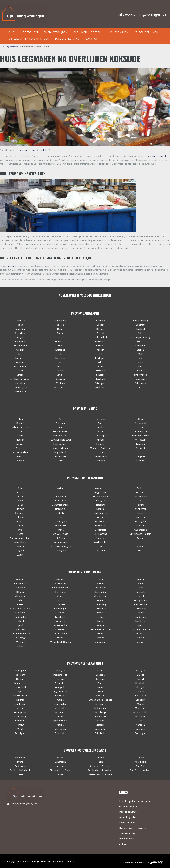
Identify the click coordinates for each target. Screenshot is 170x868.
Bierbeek (20, 588)
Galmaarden (100, 592)
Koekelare (60, 695)
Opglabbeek (60, 452)
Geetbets (140, 592)
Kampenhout (141, 604)
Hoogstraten (20, 345)
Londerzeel (141, 617)
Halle (20, 600)
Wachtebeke (100, 542)
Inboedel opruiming (128, 812)
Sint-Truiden (60, 456)
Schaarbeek (60, 766)
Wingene (141, 729)
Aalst (20, 488)
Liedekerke (20, 617)
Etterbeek (141, 758)
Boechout (141, 325)
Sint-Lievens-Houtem (140, 534)
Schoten (100, 375)
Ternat (100, 633)
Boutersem (100, 588)
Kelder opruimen (146, 32)
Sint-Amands (141, 375)
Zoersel (140, 387)
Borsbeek (140, 329)
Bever (141, 583)
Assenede (100, 488)
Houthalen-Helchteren (60, 440)
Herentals (60, 341)
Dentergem (20, 683)
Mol (140, 358)
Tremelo (100, 638)
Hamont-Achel (60, 431)
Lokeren (20, 521)
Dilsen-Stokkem (20, 427)
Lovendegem (60, 521)
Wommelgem (20, 387)
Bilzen (140, 419)
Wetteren (140, 542)
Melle (20, 525)
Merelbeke (60, 525)
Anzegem (60, 670)
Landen (60, 613)
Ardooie (100, 670)
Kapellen (20, 350)
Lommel (100, 444)
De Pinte (141, 492)
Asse (100, 579)
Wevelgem (60, 729)
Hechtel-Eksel (141, 431)
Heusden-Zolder (141, 436)
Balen (20, 325)
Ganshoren (60, 762)
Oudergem (20, 766)
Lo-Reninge (100, 704)
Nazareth (141, 525)
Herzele (20, 509)
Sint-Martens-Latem (20, 538)
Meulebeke (60, 708)
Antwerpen (60, 320)
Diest (140, 588)
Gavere (140, 500)
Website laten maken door (142, 863)
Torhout (20, 725)
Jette (100, 762)
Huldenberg (100, 604)
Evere (20, 762)
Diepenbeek (140, 423)
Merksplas (100, 358)
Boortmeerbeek (60, 588)
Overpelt (100, 452)
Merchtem (140, 621)
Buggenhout (100, 492)
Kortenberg (140, 608)
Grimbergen (100, 596)
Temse (140, 538)
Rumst (140, 370)
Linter (100, 617)
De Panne (100, 679)
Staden (100, 720)
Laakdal (140, 350)
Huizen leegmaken (128, 817)
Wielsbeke (100, 729)
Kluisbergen (141, 509)
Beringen (100, 419)
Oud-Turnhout (20, 366)
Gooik (60, 596)
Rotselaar (60, 629)
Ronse (20, 534)
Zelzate (141, 546)
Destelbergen (141, 496)
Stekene (100, 538)
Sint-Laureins (100, 534)
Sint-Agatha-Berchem (100, 766)
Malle (141, 354)
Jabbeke (140, 691)
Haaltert (100, 505)
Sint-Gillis (141, 766)
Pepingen (140, 625)
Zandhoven (100, 387)
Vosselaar (20, 383)
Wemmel (20, 642)
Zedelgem (20, 733)
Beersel (141, 579)
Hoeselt (20, 440)
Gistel (100, 683)
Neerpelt (141, 448)
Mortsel (20, 362)
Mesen (20, 708)
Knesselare (20, 513)
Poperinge (100, 716)
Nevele (20, 530)
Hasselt (100, 431)
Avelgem (141, 670)
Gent (20, 505)
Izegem (100, 691)
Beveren (20, 492)
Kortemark (141, 695)
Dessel (100, 333)
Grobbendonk (100, 337)
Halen (141, 427)
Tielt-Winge (20, 638)
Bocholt (20, 423)
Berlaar (100, 325)
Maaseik (20, 448)
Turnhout (100, 379)
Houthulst (100, 687)
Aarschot (20, 579)
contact (91, 39)
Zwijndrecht (20, 391)
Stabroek (60, 379)
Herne (100, 600)
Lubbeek (20, 621)
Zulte (140, 550)
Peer (141, 452)
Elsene (100, 758)
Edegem (20, 337)
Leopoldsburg (60, 444)
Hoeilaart (20, 604)
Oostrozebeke (140, 712)
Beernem (20, 675)
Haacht (140, 596)
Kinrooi (100, 440)
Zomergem (60, 550)
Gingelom (100, 427)
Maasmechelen (60, 448)
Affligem (60, 579)
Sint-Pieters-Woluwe (140, 770)
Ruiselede (20, 720)
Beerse (60, 325)
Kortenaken (100, 608)
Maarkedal (100, 521)
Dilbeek (20, 592)
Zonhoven (100, 461)
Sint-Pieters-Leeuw (20, 633)
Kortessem (141, 440)
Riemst (20, 456)
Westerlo (60, 383)
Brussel (60, 758)
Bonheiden (20, 329)
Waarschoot (20, 542)
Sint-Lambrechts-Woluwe (100, 770)
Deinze (20, 496)
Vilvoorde (140, 638)
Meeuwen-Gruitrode (100, 448)
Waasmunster (60, 542)
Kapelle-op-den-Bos (20, 608)
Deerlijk (141, 679)
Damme (20, 679)
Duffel (140, 333)
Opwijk (20, 625)
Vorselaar (141, 379)
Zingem (20, 550)
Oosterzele (100, 530)
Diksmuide (60, 683)
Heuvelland (20, 687)
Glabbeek (20, 596)
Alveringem (20, 670)
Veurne (60, 725)
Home (10, 32)
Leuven (141, 613)
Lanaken (20, 444)
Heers (20, 436)
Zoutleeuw (20, 646)
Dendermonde (100, 496)
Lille (60, 354)
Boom (60, 329)
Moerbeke (100, 525)
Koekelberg (141, 762)
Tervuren (141, 633)
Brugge (140, 675)
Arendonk (100, 320)
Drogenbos (60, 592)
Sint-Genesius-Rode (141, 629)
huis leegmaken (15, 266)
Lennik (100, 613)
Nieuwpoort (20, 712)
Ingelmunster (60, 691)
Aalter (60, 488)
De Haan (60, 679)
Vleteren (100, 725)
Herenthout (100, 341)
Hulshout (100, 345)
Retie (60, 370)
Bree (100, 423)
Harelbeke (141, 683)
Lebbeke (20, 517)
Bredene (100, 675)
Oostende (60, 712)
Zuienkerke (100, 733)
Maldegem (140, 521)
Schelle (20, 375)
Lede (60, 517)
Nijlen (100, 362)
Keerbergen (60, 608)
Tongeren (141, 456)
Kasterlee (60, 350)
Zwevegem (141, 733)
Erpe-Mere (60, 500)
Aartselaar (20, 320)
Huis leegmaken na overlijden (28, 39)
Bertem (100, 583)
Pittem (60, 716)
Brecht (60, 333)
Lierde (100, 517)
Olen (141, 362)
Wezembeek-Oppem (60, 642)
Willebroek (141, 383)
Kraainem (20, 613)
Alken (20, 419)
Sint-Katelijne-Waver (20, 379)
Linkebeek (60, 617)
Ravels (20, 370)
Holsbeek (60, 604)
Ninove (60, 530)
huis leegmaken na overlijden (154, 156)
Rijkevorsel (100, 370)
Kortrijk (20, 700)
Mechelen (20, 358)
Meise (100, 621)
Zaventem (100, 642)
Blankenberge (60, 675)
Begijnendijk (20, 583)
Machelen (60, 621)
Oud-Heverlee (60, 625)
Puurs (100, 366)
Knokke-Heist (20, 695)
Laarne (140, 513)
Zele (100, 546)
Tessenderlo (100, 456)
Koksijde (100, 695)
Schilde (60, 375)
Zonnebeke (60, 733)
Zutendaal (141, 461)
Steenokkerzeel (60, 633)
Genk (60, 427)
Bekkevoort (60, 583)
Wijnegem (100, 383)
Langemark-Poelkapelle (100, 700)
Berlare (140, 488)
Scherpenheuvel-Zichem (100, 629)
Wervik (20, 729)
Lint (100, 354)
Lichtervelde (60, 704)
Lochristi (141, 517)
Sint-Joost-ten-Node (60, 770)
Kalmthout (140, 345)
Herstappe (100, 436)
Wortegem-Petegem (60, 546)
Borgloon (60, 423)
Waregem (141, 725)
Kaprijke (100, 509)
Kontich (100, 350)
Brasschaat (20, 333)
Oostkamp (100, 712)
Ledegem (141, 700)
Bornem (100, 329)
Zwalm (20, 555)
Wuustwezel (60, 387)
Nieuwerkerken (20, 452)
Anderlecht (20, 758)
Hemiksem (20, 341)
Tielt (140, 720)
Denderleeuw (60, 496)
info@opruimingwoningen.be (142, 14)
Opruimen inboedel (87, 32)
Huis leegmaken (118, 32)
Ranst (141, 366)
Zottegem (100, 550)
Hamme (140, 505)
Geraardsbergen (60, 505)
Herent (60, 600)
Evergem (100, 500)
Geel (60, 337)
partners (123, 844)
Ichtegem (141, 687)
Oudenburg (20, 716)
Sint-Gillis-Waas (60, 534)
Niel (60, 362)
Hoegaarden (140, 600)
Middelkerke (100, 708)
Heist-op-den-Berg (141, 337)
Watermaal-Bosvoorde (100, 774)
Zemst (140, 642)
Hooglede (60, 687)
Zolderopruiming (67, 39)
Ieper (20, 691)
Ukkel (20, 774)
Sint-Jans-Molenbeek (20, 770)
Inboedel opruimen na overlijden (44, 32)
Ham (20, 431)
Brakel (60, 492)
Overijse (100, 625)
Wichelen (20, 546)
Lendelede (20, 704)
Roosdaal (20, 629)
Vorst (60, 774)
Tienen (60, 638)
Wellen (60, 461)
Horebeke (60, 509)
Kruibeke (60, 513)
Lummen (140, 444)
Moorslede (140, 708)
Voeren (20, 461)
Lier (20, 354)
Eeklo (20, 500)
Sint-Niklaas (60, 538)
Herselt (140, 341)
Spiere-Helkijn (60, 720)
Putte (60, 366)
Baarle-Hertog (140, 320)
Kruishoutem (100, 513)
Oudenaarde (141, 530)
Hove (60, 345)
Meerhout (60, 358)
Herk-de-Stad (60, 436)
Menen (140, 704)
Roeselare (140, 716)
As (60, 419)
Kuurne (60, 700)
